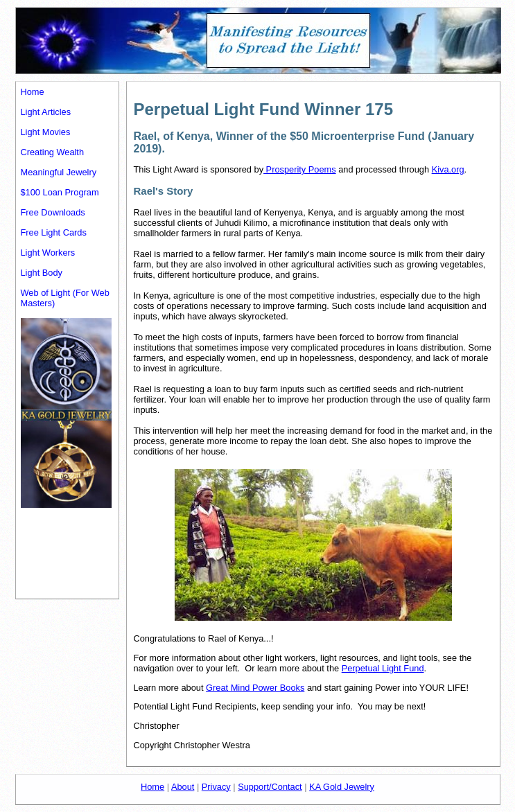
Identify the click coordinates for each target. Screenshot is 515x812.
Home (33, 92)
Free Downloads (53, 212)
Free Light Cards (54, 232)
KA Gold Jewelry (342, 787)
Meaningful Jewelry (59, 172)
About (183, 787)
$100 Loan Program (60, 192)
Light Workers (48, 253)
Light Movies (46, 132)
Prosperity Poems (300, 169)
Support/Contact (270, 787)
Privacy (216, 787)
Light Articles (46, 112)
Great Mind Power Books (255, 688)
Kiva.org (448, 169)
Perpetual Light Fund (383, 668)
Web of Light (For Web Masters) (65, 298)
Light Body (42, 273)
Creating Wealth (53, 152)
